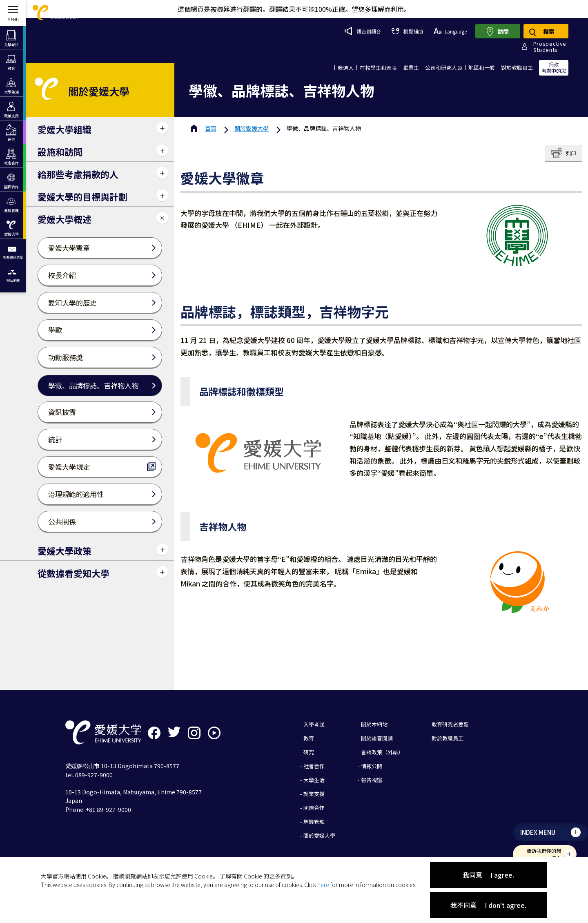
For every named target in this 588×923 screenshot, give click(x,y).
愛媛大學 (252, 128)
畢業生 (411, 68)
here (323, 885)
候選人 (346, 68)
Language (450, 31)
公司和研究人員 (444, 68)
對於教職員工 (517, 68)
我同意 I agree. (488, 875)
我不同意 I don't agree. (488, 905)
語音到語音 (363, 31)
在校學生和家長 (378, 68)
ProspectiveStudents (550, 47)
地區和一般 (482, 68)
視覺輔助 (407, 31)
